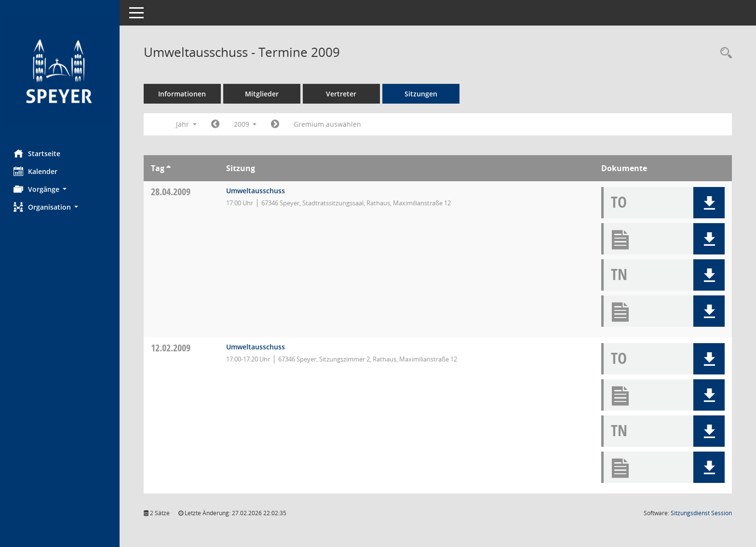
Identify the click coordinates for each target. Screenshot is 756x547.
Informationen (183, 94)
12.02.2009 (172, 348)
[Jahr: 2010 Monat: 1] (277, 124)
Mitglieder (263, 94)
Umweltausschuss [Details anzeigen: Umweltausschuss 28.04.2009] (256, 191)
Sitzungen (422, 94)
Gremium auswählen (329, 124)
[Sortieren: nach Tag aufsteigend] (169, 168)
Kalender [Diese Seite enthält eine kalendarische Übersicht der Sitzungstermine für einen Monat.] (36, 171)
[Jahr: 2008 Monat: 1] (216, 124)
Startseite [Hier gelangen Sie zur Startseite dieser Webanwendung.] (38, 153)
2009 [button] (246, 124)
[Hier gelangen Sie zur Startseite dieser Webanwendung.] (60, 71)
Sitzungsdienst (701, 513)
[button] (60, 189)
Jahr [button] (187, 124)
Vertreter (343, 94)
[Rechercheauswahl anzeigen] (724, 53)
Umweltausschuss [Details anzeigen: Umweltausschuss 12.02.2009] (256, 347)
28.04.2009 (172, 192)
